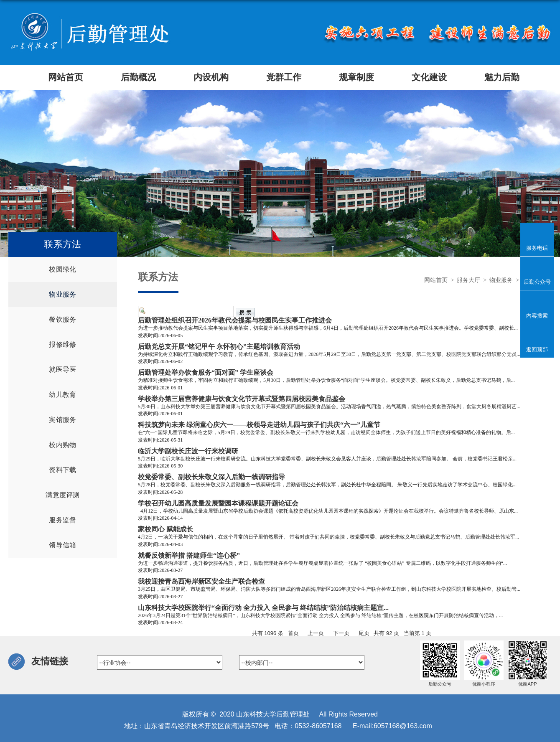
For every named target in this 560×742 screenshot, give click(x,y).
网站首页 (436, 280)
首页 (293, 633)
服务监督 (62, 520)
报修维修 (62, 344)
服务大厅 (468, 280)
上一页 (316, 633)
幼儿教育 (62, 395)
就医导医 (62, 370)
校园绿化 (62, 269)
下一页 (341, 633)
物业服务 (62, 294)
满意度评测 (63, 495)
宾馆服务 (62, 420)
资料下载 (62, 470)
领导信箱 (62, 545)
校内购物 (62, 445)
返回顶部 (537, 349)
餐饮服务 (62, 319)
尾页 (364, 633)
